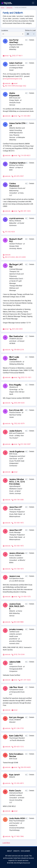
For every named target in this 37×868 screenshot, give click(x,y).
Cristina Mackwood (14, 185)
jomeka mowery (16, 629)
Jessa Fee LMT (16, 507)
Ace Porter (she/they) (14, 41)
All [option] (3, 34)
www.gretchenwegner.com (12, 79)
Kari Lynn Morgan (16, 717)
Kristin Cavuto (15, 791)
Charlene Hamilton (17, 163)
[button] (27, 40)
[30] (30, 34)
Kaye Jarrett (15, 775)
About (10, 851)
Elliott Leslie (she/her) (14, 358)
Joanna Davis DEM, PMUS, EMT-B (17, 606)
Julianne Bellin (15, 662)
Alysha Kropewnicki (14, 94)
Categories (9, 8)
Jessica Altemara (17, 553)
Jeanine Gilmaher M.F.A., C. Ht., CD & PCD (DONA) (17, 482)
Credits (16, 851)
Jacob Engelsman (17, 452)
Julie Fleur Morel (16, 687)
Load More (6, 843)
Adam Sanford (16, 63)
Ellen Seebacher (16, 336)
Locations (5, 30)
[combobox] (13, 34)
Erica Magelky (15, 385)
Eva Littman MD (16, 410)
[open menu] (33, 3)
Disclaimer (25, 851)
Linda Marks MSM (17, 818)
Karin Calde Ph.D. (16, 736)
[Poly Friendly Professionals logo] (7, 3)
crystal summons (16, 218)
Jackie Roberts (16, 431)
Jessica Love (15, 576)
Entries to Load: (30, 30)
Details (32, 40)
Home (3, 8)
